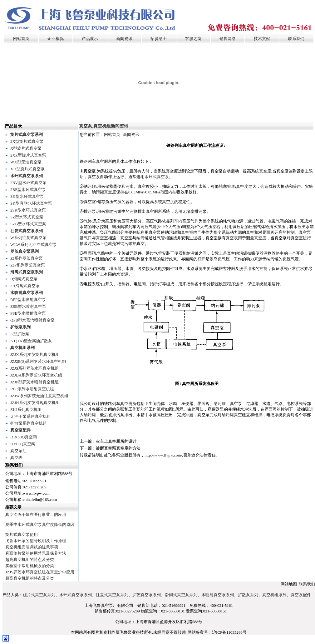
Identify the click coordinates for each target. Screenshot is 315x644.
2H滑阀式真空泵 (25, 286)
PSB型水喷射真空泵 (28, 313)
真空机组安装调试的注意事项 (32, 547)
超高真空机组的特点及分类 (30, 559)
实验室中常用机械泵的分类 (30, 566)
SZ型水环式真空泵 (27, 217)
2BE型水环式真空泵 (28, 190)
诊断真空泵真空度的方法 (118, 448)
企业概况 (56, 39)
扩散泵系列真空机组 (29, 423)
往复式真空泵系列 (27, 231)
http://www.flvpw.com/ (163, 455)
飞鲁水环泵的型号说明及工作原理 (36, 541)
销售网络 (228, 39)
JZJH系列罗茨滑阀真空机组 (35, 403)
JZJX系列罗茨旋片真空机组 (35, 354)
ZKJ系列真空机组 (26, 409)
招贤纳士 (159, 39)
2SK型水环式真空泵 (28, 210)
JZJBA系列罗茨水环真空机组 (36, 375)
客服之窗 (193, 39)
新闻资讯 (124, 39)
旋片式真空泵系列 (27, 135)
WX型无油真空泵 (26, 162)
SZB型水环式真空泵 (28, 224)
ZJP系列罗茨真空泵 (28, 265)
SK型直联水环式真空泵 (31, 203)
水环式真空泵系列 (27, 176)
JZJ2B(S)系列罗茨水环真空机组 (38, 361)
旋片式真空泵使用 (22, 534)
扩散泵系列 (20, 327)
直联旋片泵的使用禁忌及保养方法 (36, 553)
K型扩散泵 (20, 334)
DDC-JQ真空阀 (24, 437)
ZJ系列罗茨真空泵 (27, 258)
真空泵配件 (20, 430)
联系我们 (296, 39)
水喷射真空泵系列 (27, 293)
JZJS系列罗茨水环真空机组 (34, 368)
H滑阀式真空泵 (24, 279)
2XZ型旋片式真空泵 (28, 155)
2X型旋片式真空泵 (27, 141)
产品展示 (90, 39)
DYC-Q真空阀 (23, 444)
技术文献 (262, 39)
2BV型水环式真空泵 (28, 183)
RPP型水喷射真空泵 (28, 300)
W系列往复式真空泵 (28, 238)
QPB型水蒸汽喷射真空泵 (32, 320)
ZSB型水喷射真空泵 (28, 306)
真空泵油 (18, 451)
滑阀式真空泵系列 (27, 272)
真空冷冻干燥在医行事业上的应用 (36, 514)
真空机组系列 (22, 348)
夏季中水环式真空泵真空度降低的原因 (40, 524)
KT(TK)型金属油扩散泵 (31, 341)
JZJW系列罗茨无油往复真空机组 (39, 396)
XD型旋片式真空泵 (27, 169)
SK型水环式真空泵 (27, 196)
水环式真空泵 (157, 177)
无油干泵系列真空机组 (31, 416)
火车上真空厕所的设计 (116, 441)
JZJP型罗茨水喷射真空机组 (34, 382)
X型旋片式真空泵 (26, 148)
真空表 (16, 458)
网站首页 (21, 39)
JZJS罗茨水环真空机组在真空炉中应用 (40, 572)
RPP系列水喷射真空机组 (32, 389)
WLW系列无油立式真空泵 (34, 245)
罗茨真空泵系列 (25, 251)
